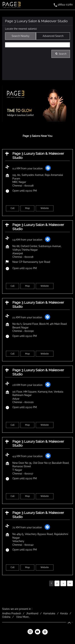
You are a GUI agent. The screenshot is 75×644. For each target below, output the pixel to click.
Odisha (6, 617)
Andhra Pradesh (12, 613)
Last (70, 583)
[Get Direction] (48, 170)
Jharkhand (32, 613)
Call (12, 208)
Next (63, 583)
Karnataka (49, 613)
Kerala (64, 613)
